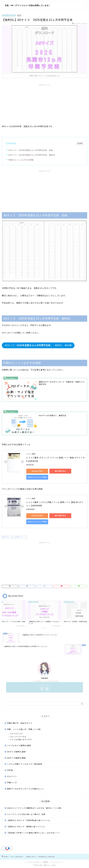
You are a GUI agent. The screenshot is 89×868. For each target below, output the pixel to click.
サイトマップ (57, 862)
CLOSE (80, 143)
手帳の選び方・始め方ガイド (20, 723)
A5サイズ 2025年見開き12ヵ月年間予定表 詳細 (31, 150)
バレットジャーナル (18, 737)
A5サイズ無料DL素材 (9, 15)
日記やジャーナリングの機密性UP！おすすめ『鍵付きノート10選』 (35, 808)
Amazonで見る (37, 471)
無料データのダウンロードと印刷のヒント (26, 789)
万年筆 (10, 770)
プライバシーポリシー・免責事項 (38, 862)
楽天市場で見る (60, 471)
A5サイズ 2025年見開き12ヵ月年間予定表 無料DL (32, 155)
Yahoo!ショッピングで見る (37, 477)
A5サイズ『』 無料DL (38, 345)
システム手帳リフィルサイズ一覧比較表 (25, 764)
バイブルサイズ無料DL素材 (19, 745)
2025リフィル (22, 537)
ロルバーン (12, 776)
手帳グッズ (12, 783)
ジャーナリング (16, 734)
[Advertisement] (44, 104)
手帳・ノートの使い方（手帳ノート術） (25, 729)
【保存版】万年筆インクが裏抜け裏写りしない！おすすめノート (33, 833)
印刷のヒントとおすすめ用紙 (21, 160)
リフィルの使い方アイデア (21, 740)
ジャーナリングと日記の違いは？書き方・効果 (26, 814)
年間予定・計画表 (9, 537)
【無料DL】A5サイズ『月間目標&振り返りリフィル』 (29, 820)
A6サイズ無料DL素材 (16, 758)
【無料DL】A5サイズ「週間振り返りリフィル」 (27, 827)
